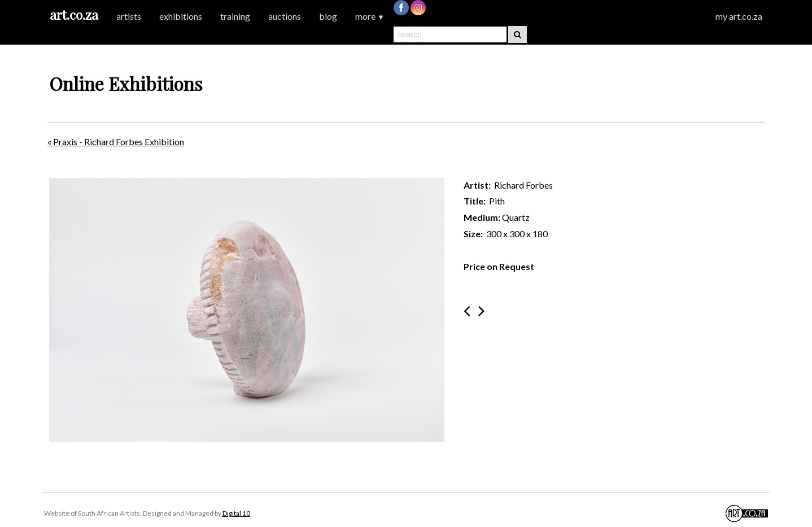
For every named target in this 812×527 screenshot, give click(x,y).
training (235, 16)
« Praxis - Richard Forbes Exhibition (116, 141)
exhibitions (181, 16)
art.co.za (74, 14)
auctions (285, 16)
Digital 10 (236, 513)
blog (328, 16)
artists (129, 16)
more (370, 16)
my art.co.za (739, 16)
